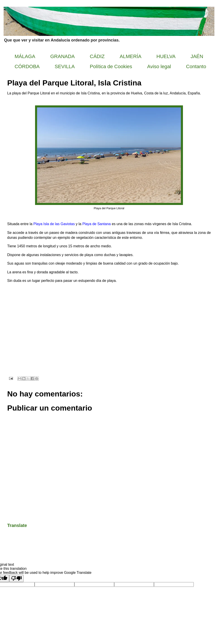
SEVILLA (65, 66)
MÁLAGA (25, 56)
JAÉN (197, 56)
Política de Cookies (111, 66)
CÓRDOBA (27, 66)
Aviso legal (159, 66)
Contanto (196, 66)
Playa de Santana (96, 224)
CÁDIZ (97, 56)
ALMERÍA (131, 56)
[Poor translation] (16, 578)
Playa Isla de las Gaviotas (54, 224)
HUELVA (166, 56)
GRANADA (63, 56)
